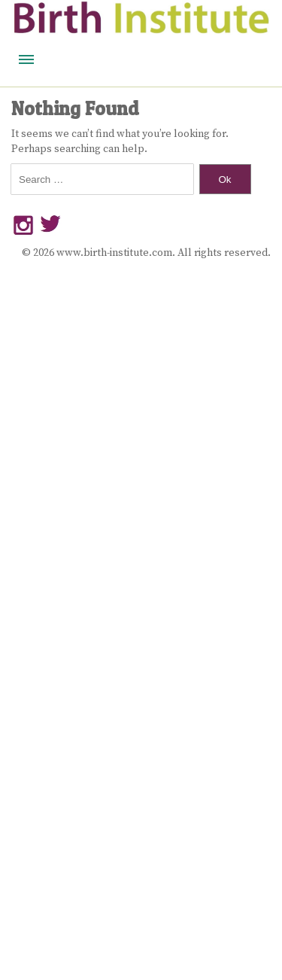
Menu (26, 59)
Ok (224, 180)
